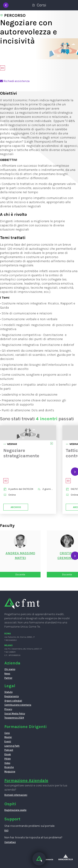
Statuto (8, 692)
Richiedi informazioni (16, 795)
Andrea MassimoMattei (20, 555)
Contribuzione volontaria (18, 705)
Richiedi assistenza (15, 81)
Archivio (16, 507)
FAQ (6, 831)
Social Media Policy (15, 714)
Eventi (8, 742)
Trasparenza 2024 (14, 718)
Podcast (9, 750)
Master (8, 737)
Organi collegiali (13, 701)
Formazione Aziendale (26, 780)
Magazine (10, 772)
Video (7, 763)
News (7, 674)
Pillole (7, 759)
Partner (8, 678)
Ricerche (9, 767)
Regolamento (12, 696)
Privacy (8, 709)
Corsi (7, 733)
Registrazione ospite (15, 810)
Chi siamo (10, 669)
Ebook (8, 754)
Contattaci (10, 842)
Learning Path (12, 746)
